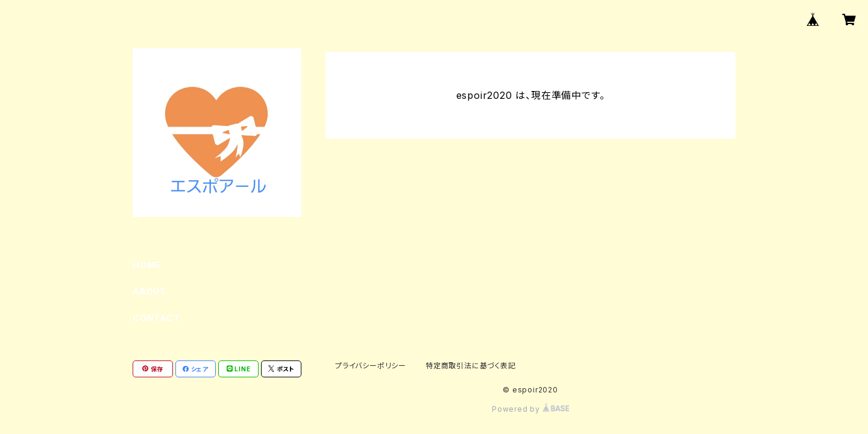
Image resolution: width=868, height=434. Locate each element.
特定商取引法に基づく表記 (471, 366)
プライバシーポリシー (371, 366)
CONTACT (156, 318)
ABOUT (149, 291)
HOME (147, 265)
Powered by (530, 409)
